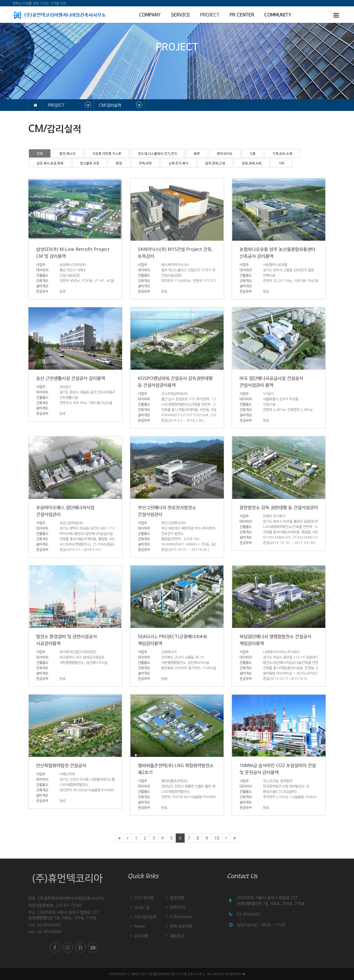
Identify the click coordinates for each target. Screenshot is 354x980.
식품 (253, 153)
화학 (197, 153)
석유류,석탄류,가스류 (107, 153)
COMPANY (150, 15)
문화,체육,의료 (252, 163)
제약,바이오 (225, 153)
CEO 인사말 (144, 898)
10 (217, 838)
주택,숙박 (145, 163)
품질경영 (177, 898)
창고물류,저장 (90, 163)
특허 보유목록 (181, 926)
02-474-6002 (249, 914)
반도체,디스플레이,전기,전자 (158, 153)
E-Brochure (181, 917)
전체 (40, 153)
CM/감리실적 (145, 917)
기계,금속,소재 (282, 153)
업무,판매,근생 (215, 163)
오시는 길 (142, 907)
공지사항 (141, 936)
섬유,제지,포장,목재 (50, 163)
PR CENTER (242, 15)
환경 (119, 163)
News (140, 926)
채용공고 (177, 936)
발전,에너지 (68, 153)
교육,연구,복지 (179, 163)
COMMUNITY (278, 15)
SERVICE (180, 15)
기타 (282, 163)
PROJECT (210, 15)
